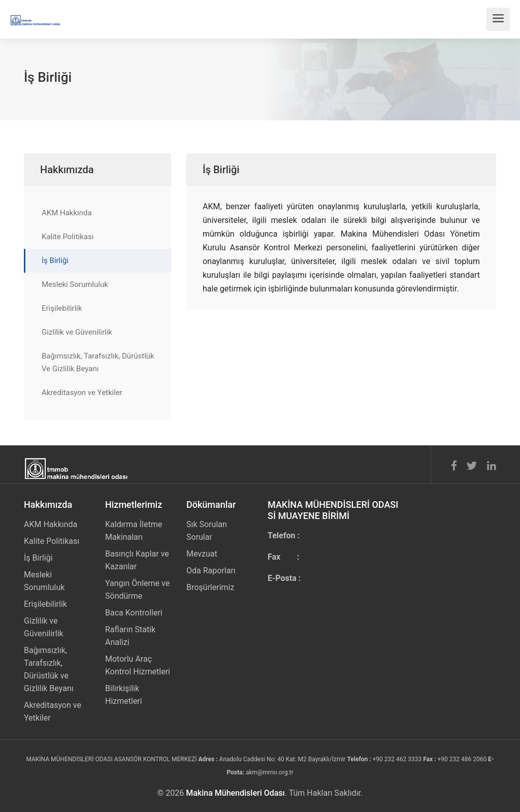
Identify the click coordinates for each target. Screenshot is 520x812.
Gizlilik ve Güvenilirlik (77, 332)
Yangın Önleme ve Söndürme (137, 590)
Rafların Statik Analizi (130, 636)
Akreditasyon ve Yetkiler (82, 393)
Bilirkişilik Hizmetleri (124, 695)
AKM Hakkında (67, 213)
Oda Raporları (211, 571)
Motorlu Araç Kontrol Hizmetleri (138, 665)
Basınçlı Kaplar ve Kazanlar (137, 560)
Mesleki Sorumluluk (75, 284)
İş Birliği (55, 261)
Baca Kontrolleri (134, 613)
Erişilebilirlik (62, 308)
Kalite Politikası (68, 237)
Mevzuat (202, 554)
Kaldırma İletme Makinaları (134, 531)
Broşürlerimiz (210, 587)
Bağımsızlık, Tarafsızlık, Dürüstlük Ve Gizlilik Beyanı (98, 362)
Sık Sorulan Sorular (207, 531)
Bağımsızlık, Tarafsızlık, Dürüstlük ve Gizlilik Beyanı (49, 669)
